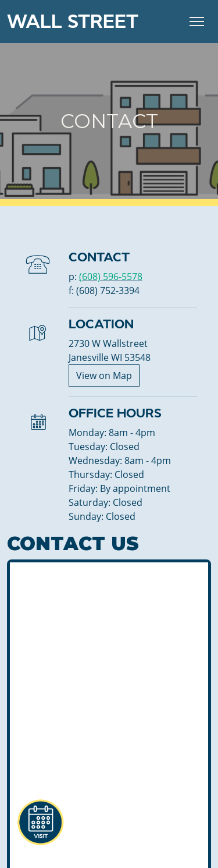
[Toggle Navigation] (197, 22)
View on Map (104, 375)
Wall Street (73, 22)
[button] (40, 823)
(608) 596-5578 (111, 277)
